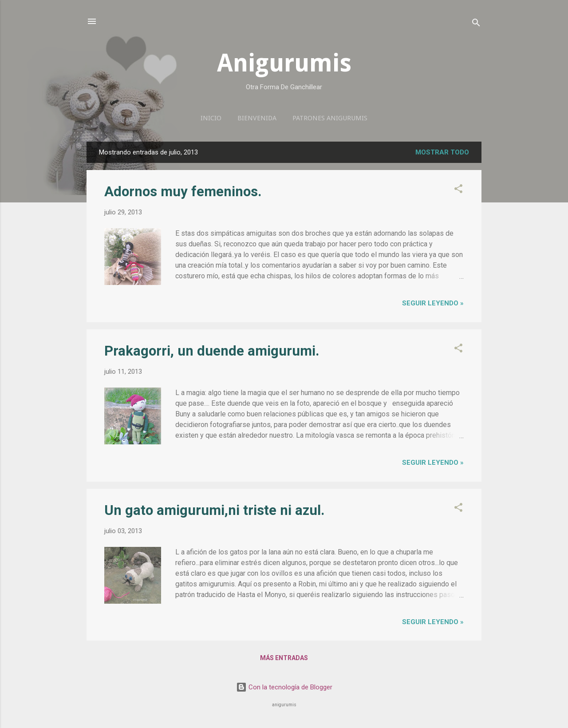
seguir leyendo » (433, 303)
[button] (458, 190)
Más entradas (284, 658)
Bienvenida (257, 118)
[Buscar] (476, 24)
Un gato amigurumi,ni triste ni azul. (215, 510)
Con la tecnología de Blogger (284, 687)
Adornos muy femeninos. (183, 192)
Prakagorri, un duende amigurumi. (212, 351)
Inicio (211, 118)
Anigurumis (284, 63)
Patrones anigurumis (330, 118)
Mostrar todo (442, 152)
